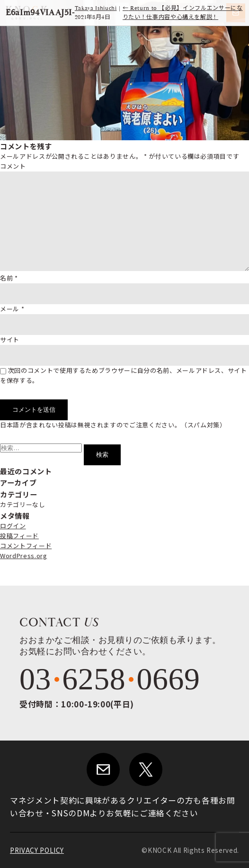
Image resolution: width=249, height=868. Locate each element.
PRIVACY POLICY (37, 850)
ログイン (13, 526)
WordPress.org (23, 556)
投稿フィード (19, 536)
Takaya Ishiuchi (96, 8)
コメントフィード (26, 546)
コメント (13, 166)
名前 (9, 278)
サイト (10, 339)
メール (12, 309)
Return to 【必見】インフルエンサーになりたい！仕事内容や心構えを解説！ (183, 13)
